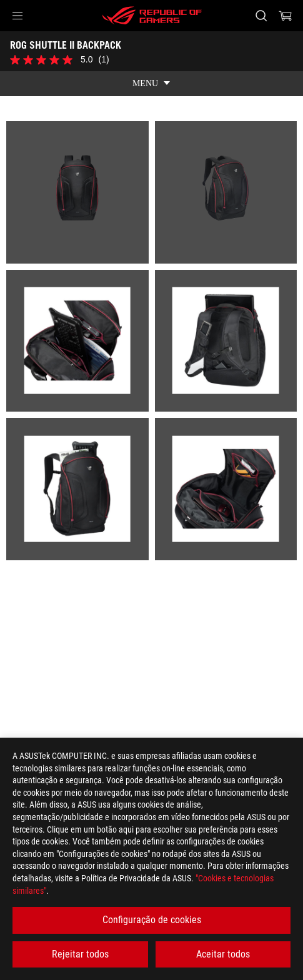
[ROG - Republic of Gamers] (152, 16)
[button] (17, 16)
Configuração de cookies (152, 920)
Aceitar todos (223, 954)
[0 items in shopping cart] (286, 16)
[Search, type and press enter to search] (261, 16)
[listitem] (77, 192)
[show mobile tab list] (151, 84)
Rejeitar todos (80, 954)
